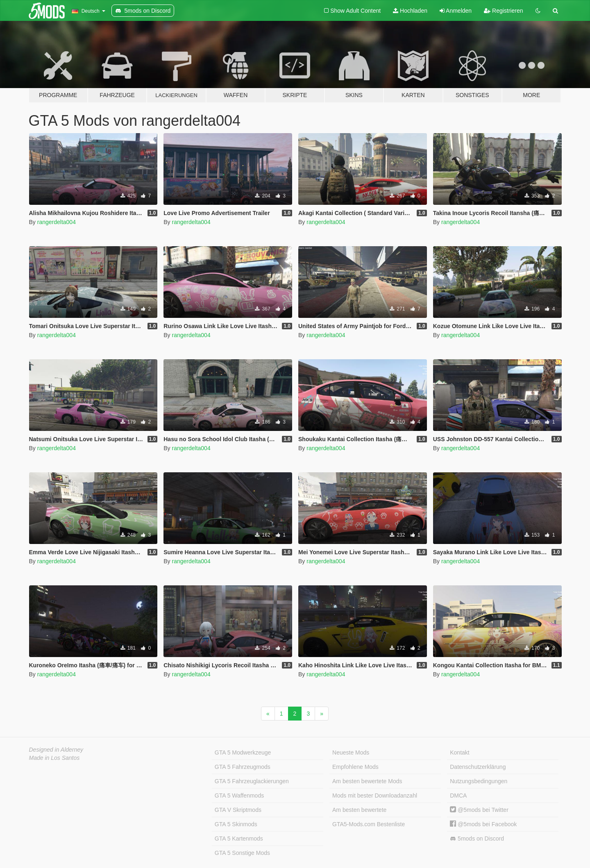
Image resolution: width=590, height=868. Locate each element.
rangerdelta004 (57, 222)
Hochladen (410, 11)
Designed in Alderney (56, 750)
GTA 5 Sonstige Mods (242, 853)
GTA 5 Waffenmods (239, 795)
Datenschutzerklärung (478, 767)
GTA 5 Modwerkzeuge (243, 752)
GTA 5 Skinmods (236, 824)
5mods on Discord (477, 839)
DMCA (458, 795)
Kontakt (460, 752)
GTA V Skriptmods (238, 810)
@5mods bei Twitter (479, 810)
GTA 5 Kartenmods (239, 839)
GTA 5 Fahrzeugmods (243, 767)
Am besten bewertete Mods (367, 781)
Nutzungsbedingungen (479, 781)
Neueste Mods (351, 752)
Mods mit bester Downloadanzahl (375, 795)
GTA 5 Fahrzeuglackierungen (252, 781)
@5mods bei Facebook (483, 824)
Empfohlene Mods (355, 767)
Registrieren (503, 11)
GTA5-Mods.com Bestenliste (369, 824)
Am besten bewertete (359, 810)
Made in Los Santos (54, 758)
